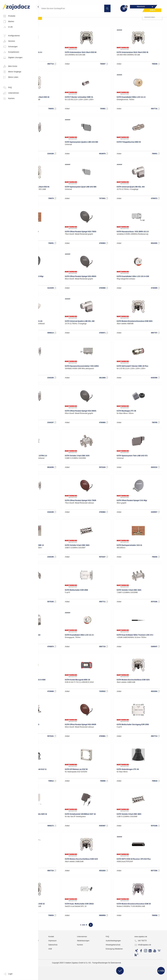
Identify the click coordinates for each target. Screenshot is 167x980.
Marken (8, 22)
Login (8, 974)
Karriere (9, 99)
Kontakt (75, 968)
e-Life (8, 27)
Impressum (76, 972)
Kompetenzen (11, 52)
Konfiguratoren (11, 36)
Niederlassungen (101, 972)
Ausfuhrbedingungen (126, 972)
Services (9, 41)
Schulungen (10, 47)
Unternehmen (11, 93)
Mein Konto (10, 66)
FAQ (7, 88)
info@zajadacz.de (149, 977)
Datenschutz (77, 977)
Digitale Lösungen (13, 58)
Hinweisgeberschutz (125, 977)
